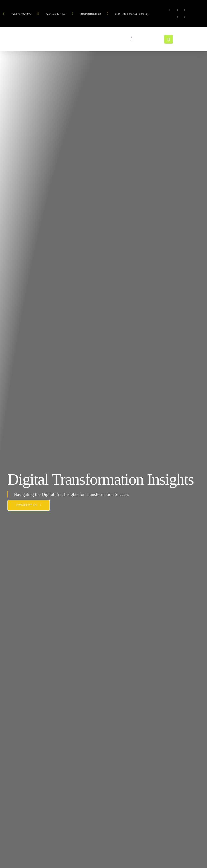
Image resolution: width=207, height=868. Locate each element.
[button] (131, 39)
